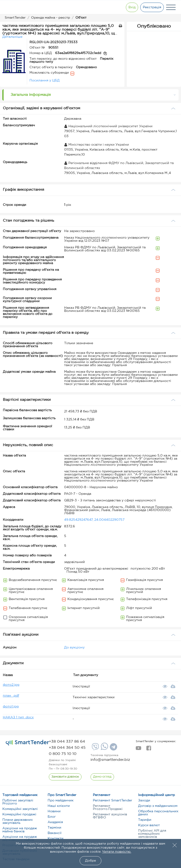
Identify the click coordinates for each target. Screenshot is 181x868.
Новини (54, 811)
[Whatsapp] (104, 749)
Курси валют (149, 825)
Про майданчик (61, 800)
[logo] (27, 743)
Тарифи (145, 820)
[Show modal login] (132, 7)
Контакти (56, 838)
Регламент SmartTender (113, 800)
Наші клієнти (59, 806)
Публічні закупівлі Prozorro (18, 802)
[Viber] (95, 749)
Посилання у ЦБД (45, 80)
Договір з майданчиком (158, 806)
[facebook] (149, 749)
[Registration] (152, 7)
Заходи (144, 800)
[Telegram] (113, 749)
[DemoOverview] (102, 777)
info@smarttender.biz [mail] (110, 760)
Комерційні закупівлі (20, 809)
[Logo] (20, 7)
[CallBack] (65, 777)
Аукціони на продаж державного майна (20, 838)
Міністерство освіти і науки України (97, 145)
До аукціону (74, 648)
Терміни (54, 828)
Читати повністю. (117, 852)
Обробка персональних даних (158, 813)
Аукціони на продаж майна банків (20, 830)
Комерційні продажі (19, 814)
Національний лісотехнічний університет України (108, 126)
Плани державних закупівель (18, 821)
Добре (90, 861)
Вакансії (55, 833)
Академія (55, 822)
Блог (52, 817)
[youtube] (138, 749)
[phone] (67, 742)
